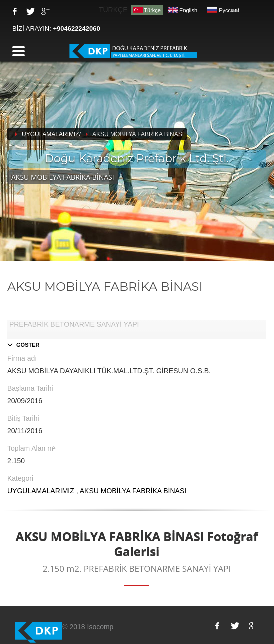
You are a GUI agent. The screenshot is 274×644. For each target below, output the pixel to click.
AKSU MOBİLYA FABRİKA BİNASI (133, 491)
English (183, 10)
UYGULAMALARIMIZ (41, 491)
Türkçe (147, 10)
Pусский (223, 10)
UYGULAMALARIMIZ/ (51, 134)
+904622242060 (76, 29)
